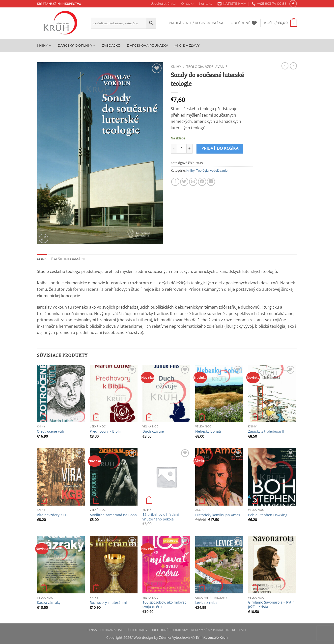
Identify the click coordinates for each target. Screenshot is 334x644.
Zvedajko (111, 46)
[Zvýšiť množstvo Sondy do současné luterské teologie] (190, 149)
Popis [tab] (42, 259)
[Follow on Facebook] (293, 4)
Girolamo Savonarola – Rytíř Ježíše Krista (271, 605)
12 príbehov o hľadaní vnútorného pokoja (161, 517)
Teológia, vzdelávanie (207, 67)
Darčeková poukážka (148, 46)
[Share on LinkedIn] (211, 182)
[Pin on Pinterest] (202, 182)
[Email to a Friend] (193, 182)
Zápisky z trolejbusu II (266, 431)
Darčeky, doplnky (77, 46)
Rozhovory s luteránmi (108, 603)
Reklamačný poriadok (210, 630)
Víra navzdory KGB (52, 515)
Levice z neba (206, 603)
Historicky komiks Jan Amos (218, 515)
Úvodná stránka (163, 4)
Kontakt (205, 4)
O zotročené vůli (50, 431)
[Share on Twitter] (184, 182)
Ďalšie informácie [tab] (68, 259)
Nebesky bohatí (208, 431)
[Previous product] (293, 66)
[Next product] (285, 66)
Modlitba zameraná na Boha (113, 515)
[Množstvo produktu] (182, 149)
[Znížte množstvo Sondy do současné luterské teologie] (174, 149)
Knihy (44, 46)
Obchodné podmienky (169, 630)
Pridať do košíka (220, 148)
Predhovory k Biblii (105, 431)
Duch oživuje (153, 431)
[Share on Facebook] (175, 182)
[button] (196, 23)
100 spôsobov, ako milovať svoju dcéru (164, 605)
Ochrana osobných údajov (124, 630)
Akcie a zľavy (187, 46)
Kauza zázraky (49, 603)
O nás (187, 4)
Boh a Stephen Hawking (268, 515)
